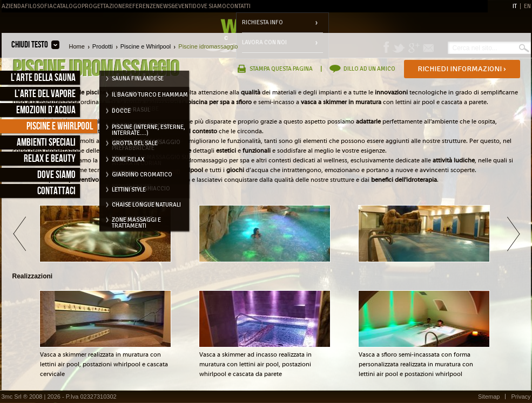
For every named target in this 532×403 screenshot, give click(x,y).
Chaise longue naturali (146, 205)
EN (527, 6)
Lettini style (129, 190)
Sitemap (489, 397)
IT (515, 6)
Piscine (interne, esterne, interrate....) (149, 129)
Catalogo (67, 6)
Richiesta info (262, 22)
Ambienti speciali (46, 143)
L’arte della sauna (43, 78)
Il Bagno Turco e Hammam (150, 95)
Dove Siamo (210, 6)
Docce (121, 111)
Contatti (238, 6)
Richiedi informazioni (462, 69)
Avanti (513, 234)
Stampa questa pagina (281, 69)
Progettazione (103, 6)
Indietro (19, 234)
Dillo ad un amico (369, 69)
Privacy (521, 397)
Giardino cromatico (142, 175)
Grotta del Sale (135, 143)
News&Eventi (174, 6)
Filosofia (39, 6)
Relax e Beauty (50, 159)
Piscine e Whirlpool (60, 127)
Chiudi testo (30, 45)
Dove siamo (56, 175)
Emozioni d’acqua (46, 110)
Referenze (141, 6)
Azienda (13, 6)
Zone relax (128, 159)
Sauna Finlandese (138, 78)
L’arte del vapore (45, 94)
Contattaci (56, 191)
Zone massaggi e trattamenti (136, 222)
